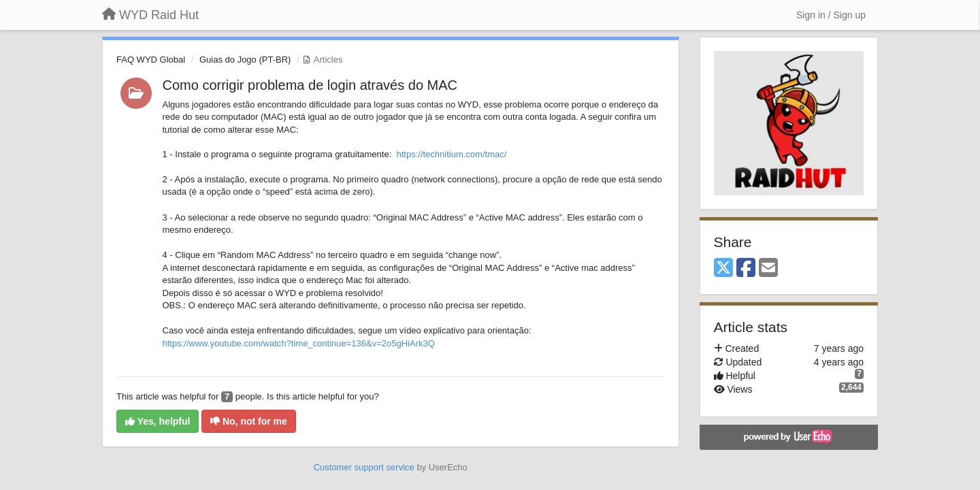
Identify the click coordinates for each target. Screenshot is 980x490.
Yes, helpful (158, 421)
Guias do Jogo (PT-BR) (245, 60)
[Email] (768, 268)
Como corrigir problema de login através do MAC (310, 85)
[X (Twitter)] (723, 268)
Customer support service (364, 467)
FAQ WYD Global (151, 60)
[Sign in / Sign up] (831, 15)
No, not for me (249, 421)
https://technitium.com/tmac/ (451, 154)
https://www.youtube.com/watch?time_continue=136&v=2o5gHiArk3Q (299, 343)
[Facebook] (746, 268)
